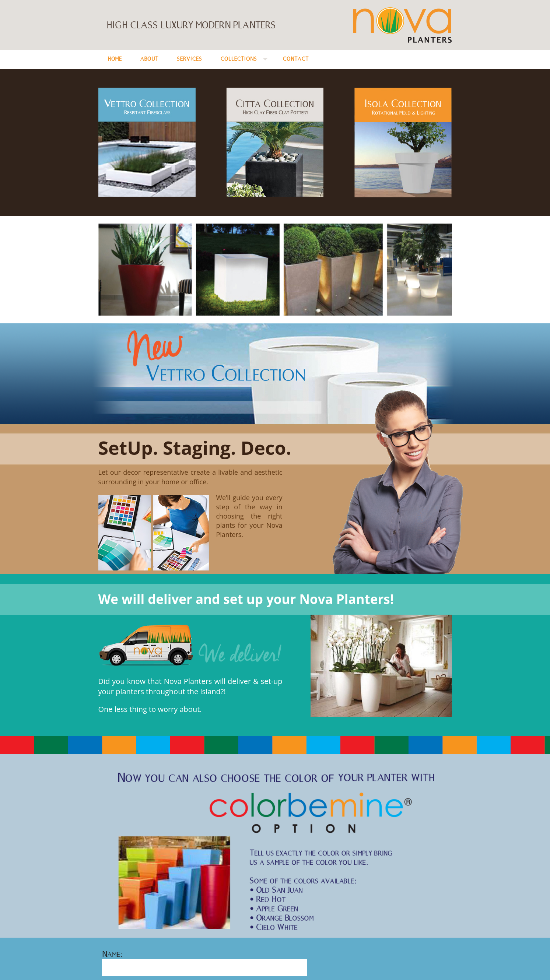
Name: (112, 954)
